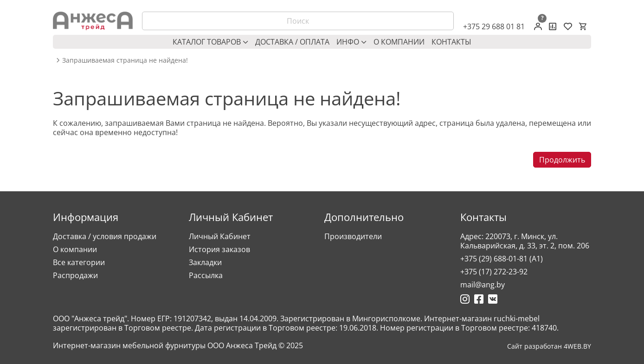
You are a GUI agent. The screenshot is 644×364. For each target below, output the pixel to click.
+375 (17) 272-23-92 (494, 272)
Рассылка (206, 275)
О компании (399, 42)
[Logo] (93, 21)
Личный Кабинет (220, 236)
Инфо (351, 42)
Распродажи (75, 275)
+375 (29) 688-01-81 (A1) (502, 259)
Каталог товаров (210, 42)
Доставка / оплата (292, 42)
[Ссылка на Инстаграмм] (465, 299)
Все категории (79, 262)
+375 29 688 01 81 (494, 26)
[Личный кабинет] (538, 26)
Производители (353, 236)
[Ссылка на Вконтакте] (493, 299)
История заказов (219, 249)
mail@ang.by (483, 285)
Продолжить (562, 160)
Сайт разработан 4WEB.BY (549, 346)
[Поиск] (298, 21)
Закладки (205, 262)
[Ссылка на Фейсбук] (479, 299)
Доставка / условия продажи (105, 236)
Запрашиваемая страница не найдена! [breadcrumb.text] (125, 60)
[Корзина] (583, 26)
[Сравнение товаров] (553, 26)
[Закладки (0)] (568, 26)
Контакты (451, 42)
